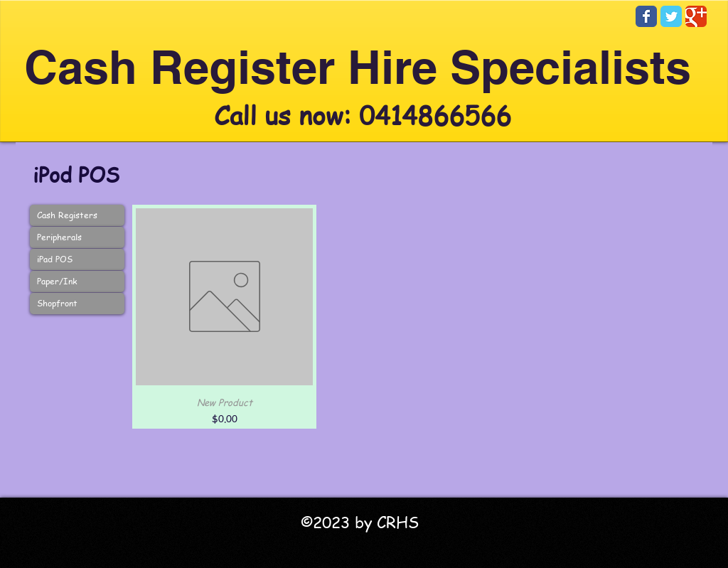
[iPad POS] (77, 259)
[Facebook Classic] (646, 16)
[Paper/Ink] (77, 282)
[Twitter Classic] (671, 16)
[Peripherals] (77, 237)
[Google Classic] (696, 16)
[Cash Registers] (77, 215)
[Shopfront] (77, 304)
